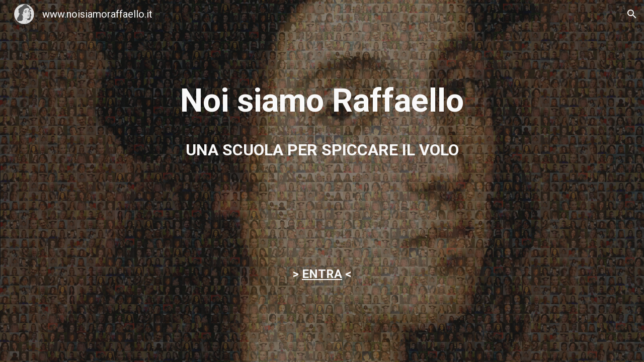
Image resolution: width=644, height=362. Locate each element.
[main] (322, 101)
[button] (632, 14)
